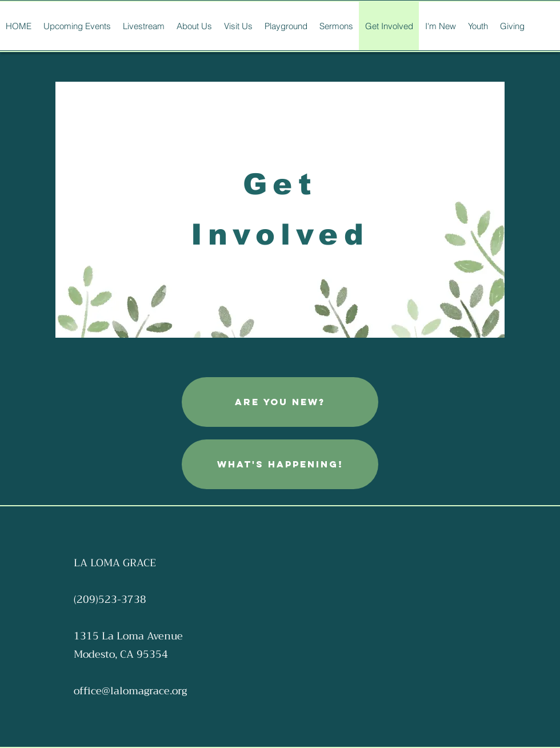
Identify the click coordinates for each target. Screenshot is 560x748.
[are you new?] (280, 402)
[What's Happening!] (280, 464)
